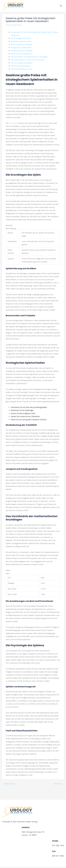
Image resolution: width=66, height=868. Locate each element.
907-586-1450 (58, 847)
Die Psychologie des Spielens (22, 64)
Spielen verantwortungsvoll (21, 67)
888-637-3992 (58, 857)
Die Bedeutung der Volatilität (21, 52)
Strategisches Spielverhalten (21, 49)
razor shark (13, 124)
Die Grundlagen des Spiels (21, 40)
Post (8, 26)
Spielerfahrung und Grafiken (21, 43)
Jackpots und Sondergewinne (22, 55)
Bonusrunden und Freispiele (21, 46)
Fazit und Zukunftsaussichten (22, 70)
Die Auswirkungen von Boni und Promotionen (28, 61)
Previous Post (9, 785)
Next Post (59, 785)
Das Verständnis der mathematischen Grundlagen (29, 58)
